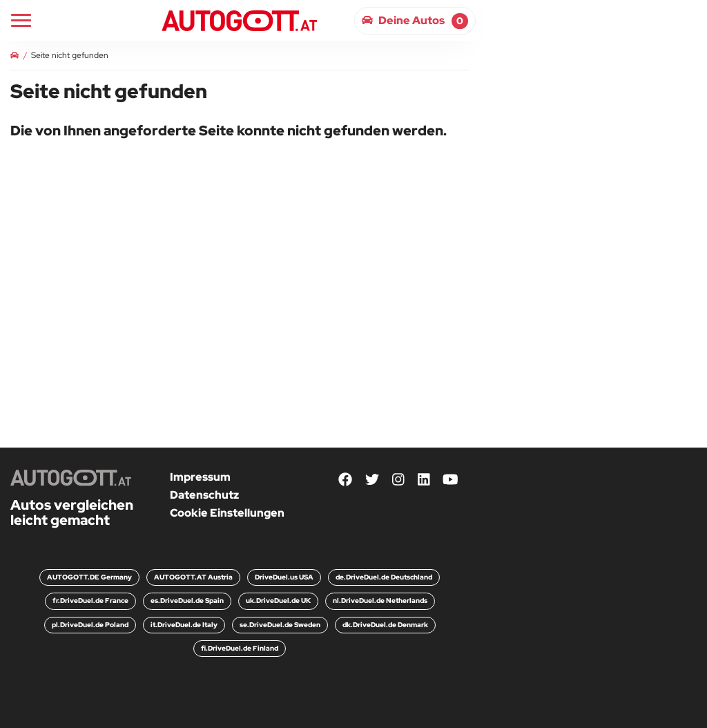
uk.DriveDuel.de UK (278, 601)
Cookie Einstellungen (227, 513)
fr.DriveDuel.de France (90, 601)
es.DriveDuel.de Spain (187, 601)
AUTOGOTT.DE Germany (89, 577)
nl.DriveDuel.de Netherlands (380, 601)
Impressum (200, 477)
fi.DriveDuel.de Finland (240, 648)
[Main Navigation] (21, 20)
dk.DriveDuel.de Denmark (385, 625)
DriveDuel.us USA (284, 577)
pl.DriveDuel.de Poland (90, 625)
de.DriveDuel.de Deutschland (384, 577)
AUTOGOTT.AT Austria (193, 577)
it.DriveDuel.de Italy (184, 625)
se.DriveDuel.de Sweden (280, 625)
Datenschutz (204, 495)
